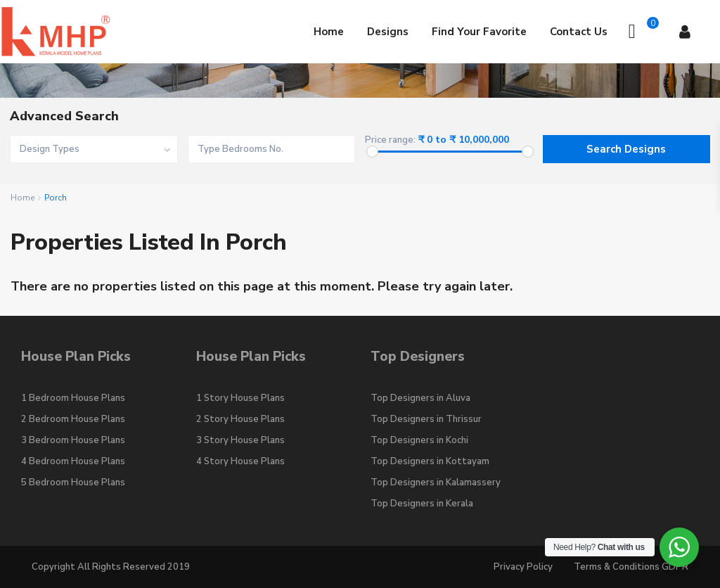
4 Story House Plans (240, 461)
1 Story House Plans (240, 398)
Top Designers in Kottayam (430, 461)
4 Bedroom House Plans (73, 461)
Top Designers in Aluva (420, 398)
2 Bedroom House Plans (73, 419)
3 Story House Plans (240, 440)
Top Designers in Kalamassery (436, 482)
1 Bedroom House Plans (73, 398)
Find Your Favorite (479, 32)
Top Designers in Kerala (422, 504)
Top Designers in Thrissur (426, 419)
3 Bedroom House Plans (73, 440)
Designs (388, 32)
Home (329, 32)
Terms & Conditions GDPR (631, 567)
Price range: (390, 140)
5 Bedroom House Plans (73, 482)
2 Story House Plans (240, 419)
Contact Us (579, 32)
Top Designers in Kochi (419, 440)
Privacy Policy (523, 567)
